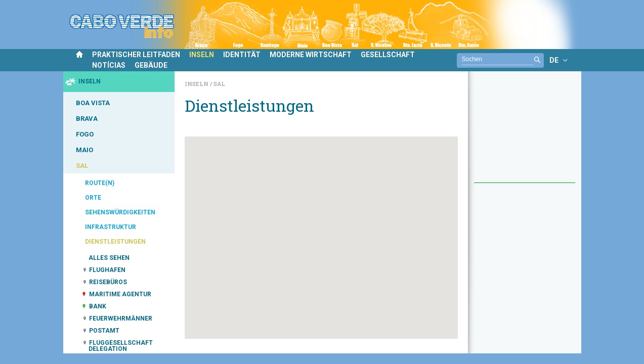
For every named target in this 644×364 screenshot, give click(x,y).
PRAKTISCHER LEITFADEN (136, 55)
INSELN (202, 55)
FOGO (85, 134)
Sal (219, 84)
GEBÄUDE (151, 65)
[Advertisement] (525, 132)
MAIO (84, 150)
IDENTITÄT (242, 55)
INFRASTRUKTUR (111, 227)
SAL (82, 166)
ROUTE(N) (100, 183)
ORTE (93, 198)
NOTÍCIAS (109, 65)
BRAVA (87, 119)
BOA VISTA (93, 103)
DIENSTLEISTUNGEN (115, 242)
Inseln (197, 84)
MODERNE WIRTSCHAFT (311, 55)
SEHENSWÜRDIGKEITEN (120, 212)
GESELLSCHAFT (388, 55)
